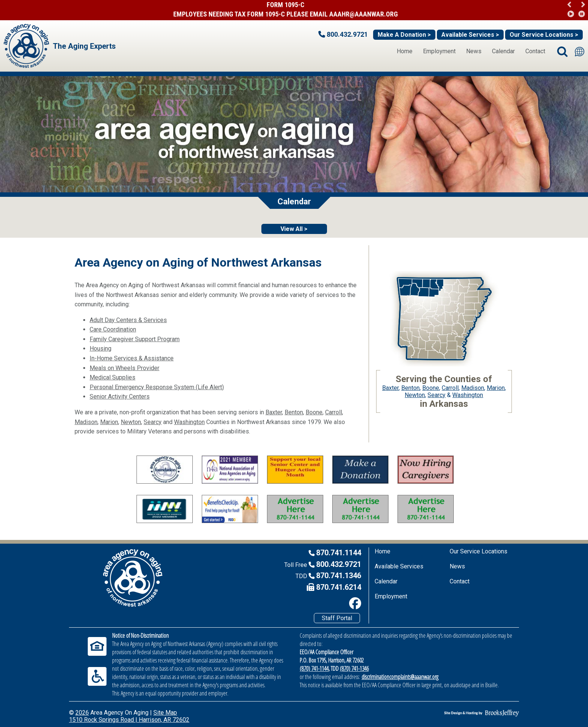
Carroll (334, 412)
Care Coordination (113, 329)
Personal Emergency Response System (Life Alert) (157, 387)
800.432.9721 (339, 564)
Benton (294, 412)
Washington (189, 422)
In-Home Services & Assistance (132, 358)
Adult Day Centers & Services (128, 320)
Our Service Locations (478, 551)
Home (405, 51)
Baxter (274, 412)
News (474, 51)
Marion (109, 422)
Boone (314, 412)
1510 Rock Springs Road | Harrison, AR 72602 (129, 720)
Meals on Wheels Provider (124, 368)
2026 (82, 713)
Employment (439, 51)
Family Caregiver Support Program (135, 339)
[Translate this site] (580, 52)
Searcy (153, 422)
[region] (576, 9)
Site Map (165, 713)
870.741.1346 (339, 576)
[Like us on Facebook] (293, 603)
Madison (86, 422)
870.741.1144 (339, 553)
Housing (100, 349)
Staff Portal (337, 618)
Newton (131, 422)
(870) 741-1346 (354, 669)
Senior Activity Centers (120, 396)
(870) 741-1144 (314, 669)
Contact (535, 51)
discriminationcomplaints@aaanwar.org (400, 677)
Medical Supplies (112, 377)
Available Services (399, 566)
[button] (583, 5)
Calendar (503, 51)
